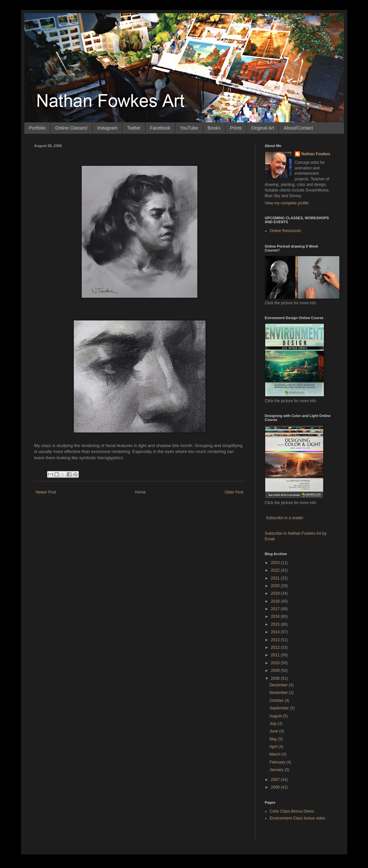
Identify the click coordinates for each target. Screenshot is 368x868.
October (277, 701)
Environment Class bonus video (298, 818)
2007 (276, 780)
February (278, 762)
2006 (276, 787)
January (277, 770)
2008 (276, 678)
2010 (276, 663)
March (276, 754)
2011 (276, 655)
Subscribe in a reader (285, 518)
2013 (276, 640)
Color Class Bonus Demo (292, 811)
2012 (276, 647)
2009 (276, 671)
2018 (276, 601)
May (274, 739)
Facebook (160, 128)
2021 (276, 578)
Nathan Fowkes (316, 154)
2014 (276, 632)
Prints (236, 128)
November (279, 693)
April (274, 747)
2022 (276, 570)
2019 (276, 593)
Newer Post (46, 492)
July (274, 724)
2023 (276, 563)
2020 (276, 586)
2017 (276, 609)
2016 (276, 616)
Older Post (234, 492)
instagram (107, 128)
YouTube (189, 128)
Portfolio (37, 128)
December (279, 685)
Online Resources (285, 231)
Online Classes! (71, 128)
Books (214, 128)
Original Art (263, 128)
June (274, 731)
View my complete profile (287, 203)
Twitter (134, 128)
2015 (276, 624)
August (276, 716)
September (280, 708)
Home (140, 492)
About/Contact (298, 128)
